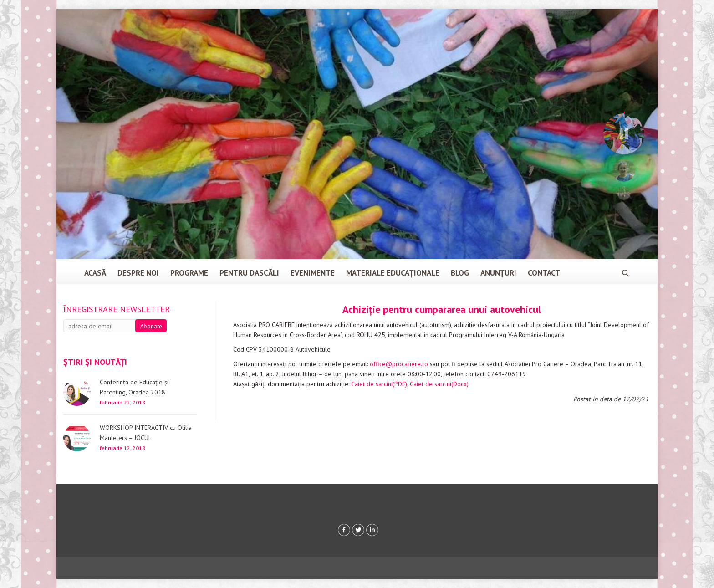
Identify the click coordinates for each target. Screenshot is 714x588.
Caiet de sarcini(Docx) (439, 384)
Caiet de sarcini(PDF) (379, 384)
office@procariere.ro (399, 364)
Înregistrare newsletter (117, 309)
